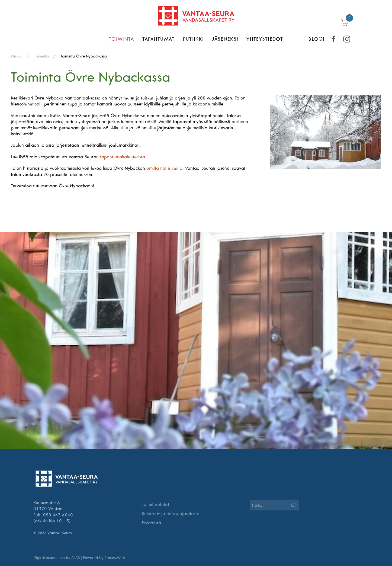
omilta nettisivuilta (164, 168)
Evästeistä (151, 523)
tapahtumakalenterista (123, 157)
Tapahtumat (159, 39)
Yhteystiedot (265, 39)
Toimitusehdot (155, 504)
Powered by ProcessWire (104, 558)
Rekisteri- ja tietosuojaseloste (171, 513)
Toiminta (122, 39)
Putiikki (194, 39)
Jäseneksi (225, 39)
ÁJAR (75, 558)
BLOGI (317, 39)
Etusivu (17, 56)
